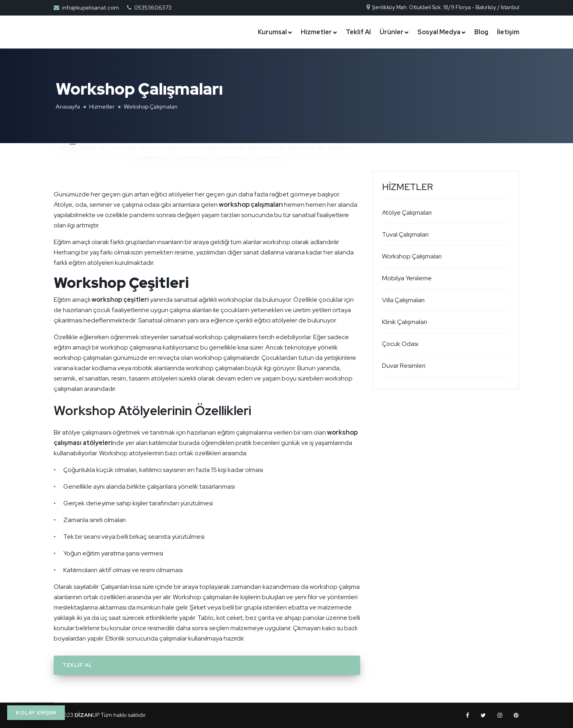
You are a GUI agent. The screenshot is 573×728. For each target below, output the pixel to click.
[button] (63, 145)
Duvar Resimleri (404, 366)
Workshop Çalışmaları (412, 256)
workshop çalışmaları (251, 205)
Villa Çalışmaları (403, 300)
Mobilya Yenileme (407, 278)
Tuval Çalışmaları (405, 234)
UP (87, 715)
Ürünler (392, 32)
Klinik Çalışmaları (404, 322)
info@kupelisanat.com (91, 8)
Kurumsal (272, 32)
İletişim (508, 32)
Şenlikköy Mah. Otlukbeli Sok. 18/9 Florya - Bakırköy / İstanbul (442, 7)
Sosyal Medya (439, 32)
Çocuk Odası (400, 344)
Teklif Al (358, 32)
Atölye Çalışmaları (407, 213)
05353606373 (153, 8)
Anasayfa (68, 107)
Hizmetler (316, 32)
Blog (481, 32)
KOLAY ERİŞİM (36, 713)
